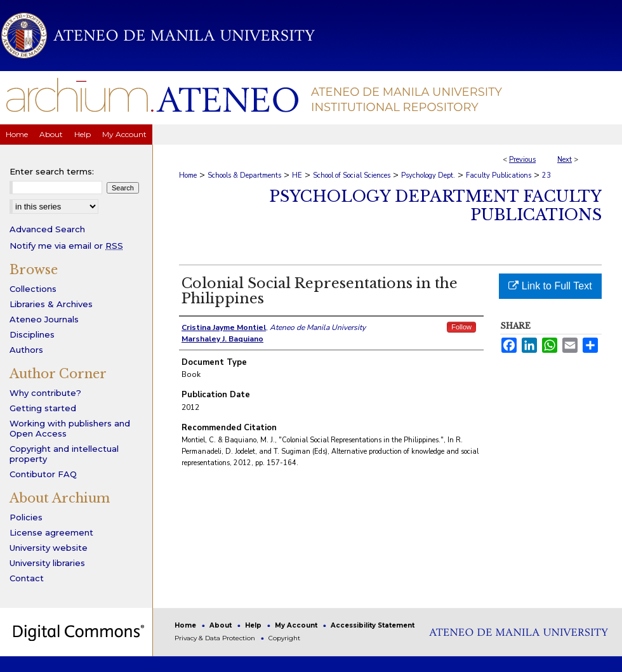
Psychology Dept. (428, 175)
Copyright (284, 638)
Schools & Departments (244, 175)
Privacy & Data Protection (216, 638)
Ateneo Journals (44, 319)
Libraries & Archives (51, 304)
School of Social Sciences (352, 175)
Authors (26, 350)
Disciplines (32, 334)
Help (254, 625)
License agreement (51, 532)
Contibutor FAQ (43, 474)
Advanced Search (47, 229)
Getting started (43, 408)
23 (546, 175)
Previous (522, 160)
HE (297, 175)
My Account (297, 625)
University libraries (47, 563)
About (222, 625)
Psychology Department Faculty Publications (435, 206)
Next (565, 160)
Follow (461, 327)
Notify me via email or (66, 246)
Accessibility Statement (373, 625)
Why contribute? (45, 393)
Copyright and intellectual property (64, 454)
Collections (33, 289)
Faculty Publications (499, 175)
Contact (27, 578)
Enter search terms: (52, 171)
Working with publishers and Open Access (70, 428)
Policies (26, 517)
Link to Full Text (550, 286)
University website (49, 548)
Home (188, 175)
